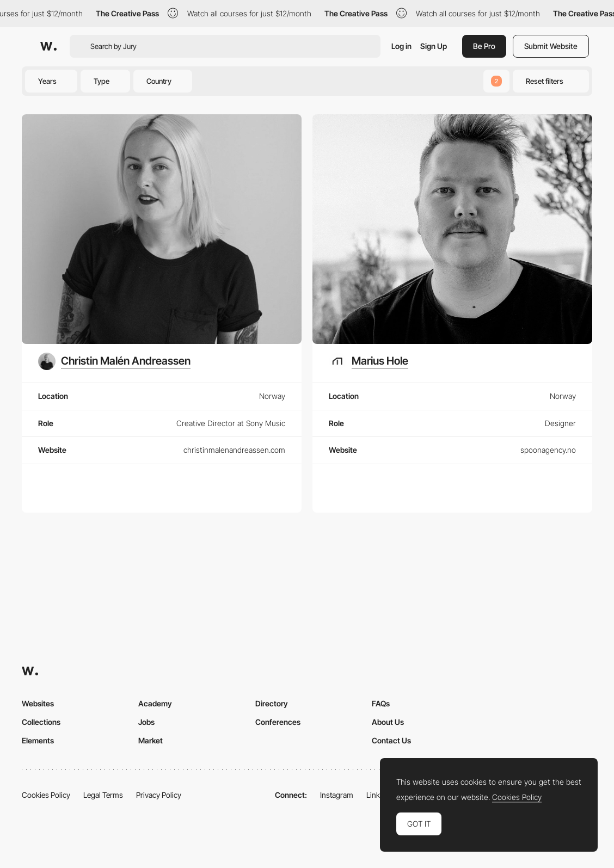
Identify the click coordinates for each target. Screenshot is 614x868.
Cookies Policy (46, 795)
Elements (38, 740)
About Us (388, 722)
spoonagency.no (548, 450)
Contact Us (391, 740)
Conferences (278, 722)
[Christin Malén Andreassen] (114, 361)
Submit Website (551, 46)
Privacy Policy (159, 795)
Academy (155, 703)
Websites (38, 703)
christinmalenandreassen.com (234, 450)
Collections (41, 722)
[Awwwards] (48, 46)
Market (151, 740)
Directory (272, 703)
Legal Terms (103, 795)
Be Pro (484, 46)
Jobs (146, 722)
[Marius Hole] (369, 361)
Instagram (337, 795)
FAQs (381, 703)
